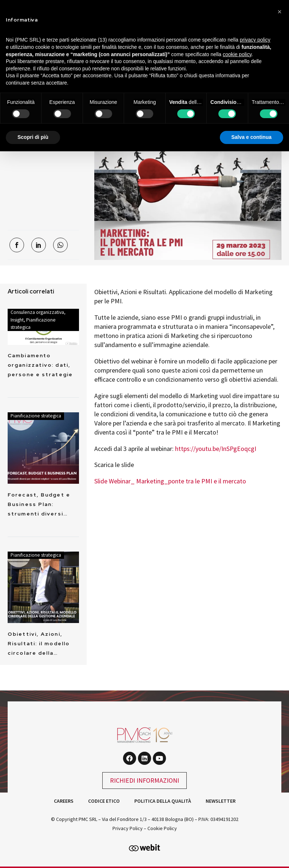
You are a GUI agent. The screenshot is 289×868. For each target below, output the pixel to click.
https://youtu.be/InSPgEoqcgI (216, 449)
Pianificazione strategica (36, 416)
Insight (17, 320)
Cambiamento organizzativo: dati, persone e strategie (40, 365)
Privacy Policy (128, 828)
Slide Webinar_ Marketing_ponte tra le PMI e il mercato (170, 481)
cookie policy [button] (237, 54)
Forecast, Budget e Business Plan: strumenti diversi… (39, 504)
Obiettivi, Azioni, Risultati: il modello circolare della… (39, 643)
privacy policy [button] (255, 40)
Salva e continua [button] (252, 137)
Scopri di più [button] (33, 137)
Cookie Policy (162, 828)
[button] (280, 12)
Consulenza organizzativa (37, 312)
